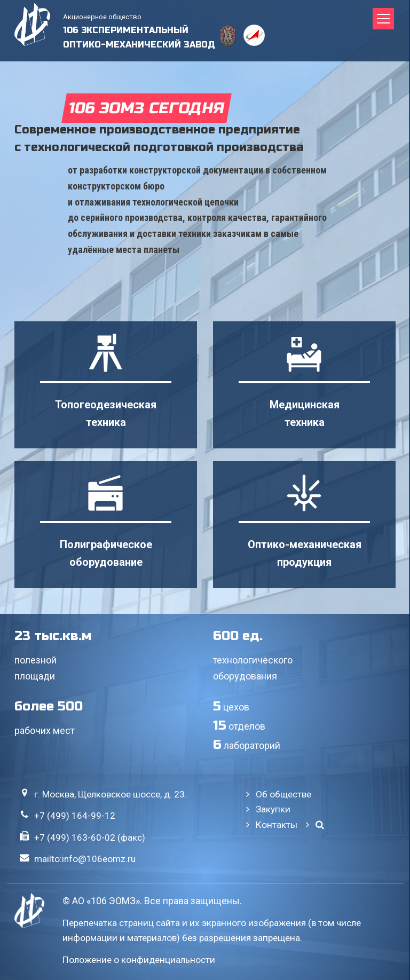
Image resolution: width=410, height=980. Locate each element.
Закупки (273, 809)
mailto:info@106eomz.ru (85, 859)
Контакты (277, 825)
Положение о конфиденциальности (139, 960)
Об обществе (283, 794)
